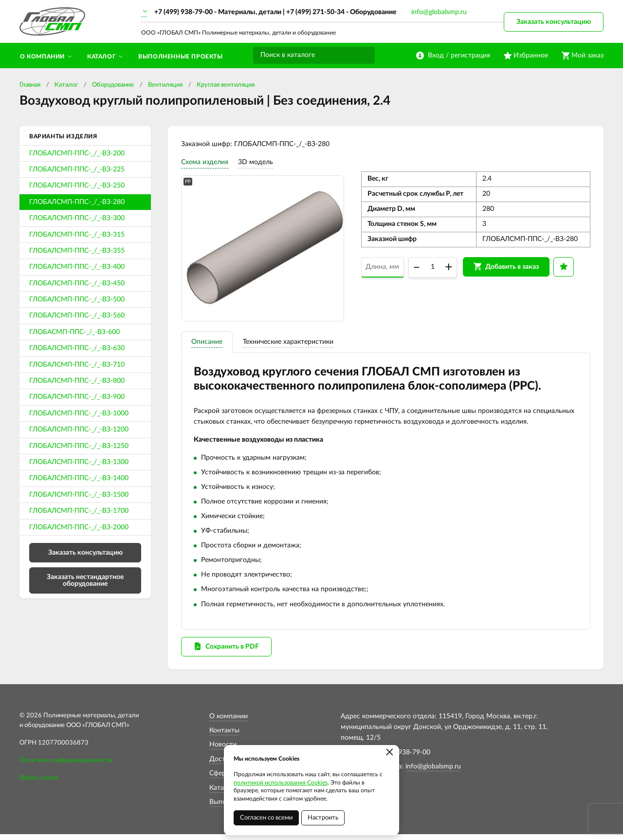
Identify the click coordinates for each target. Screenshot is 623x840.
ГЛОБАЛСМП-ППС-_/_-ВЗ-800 (77, 381)
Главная (30, 85)
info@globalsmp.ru (439, 12)
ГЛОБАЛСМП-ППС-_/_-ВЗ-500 (77, 299)
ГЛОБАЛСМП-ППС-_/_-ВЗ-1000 (79, 413)
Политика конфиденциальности (66, 766)
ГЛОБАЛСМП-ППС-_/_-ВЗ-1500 (79, 495)
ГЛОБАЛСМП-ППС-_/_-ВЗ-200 (77, 153)
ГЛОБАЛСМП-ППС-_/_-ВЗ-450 (77, 283)
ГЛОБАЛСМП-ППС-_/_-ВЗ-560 (77, 316)
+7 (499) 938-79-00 (183, 12)
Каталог (66, 85)
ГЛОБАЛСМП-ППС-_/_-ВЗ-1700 (79, 511)
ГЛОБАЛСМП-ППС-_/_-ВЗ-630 (77, 348)
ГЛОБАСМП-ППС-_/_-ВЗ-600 (74, 332)
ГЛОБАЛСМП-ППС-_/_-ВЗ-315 (77, 235)
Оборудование (113, 85)
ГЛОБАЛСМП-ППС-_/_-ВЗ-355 (77, 251)
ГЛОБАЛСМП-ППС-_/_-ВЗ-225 (77, 169)
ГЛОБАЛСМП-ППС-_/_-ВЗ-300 (77, 218)
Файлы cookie (39, 784)
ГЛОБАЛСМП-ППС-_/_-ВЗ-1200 (79, 429)
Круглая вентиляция (226, 85)
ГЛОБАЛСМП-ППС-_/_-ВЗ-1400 (79, 478)
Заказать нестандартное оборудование (85, 580)
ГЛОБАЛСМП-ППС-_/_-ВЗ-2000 (79, 527)
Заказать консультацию (554, 22)
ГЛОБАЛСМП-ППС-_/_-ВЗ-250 (77, 186)
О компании (229, 722)
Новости (223, 750)
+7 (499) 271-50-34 (315, 12)
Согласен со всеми (266, 818)
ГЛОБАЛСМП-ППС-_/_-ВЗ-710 (77, 365)
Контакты (224, 736)
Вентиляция (165, 85)
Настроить (323, 818)
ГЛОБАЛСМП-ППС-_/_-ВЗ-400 (77, 267)
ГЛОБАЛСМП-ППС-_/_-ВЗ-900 (77, 397)
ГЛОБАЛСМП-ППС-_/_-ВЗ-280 (77, 202)
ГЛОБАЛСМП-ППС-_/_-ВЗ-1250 (79, 446)
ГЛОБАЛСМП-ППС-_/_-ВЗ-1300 (79, 462)
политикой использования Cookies (281, 783)
